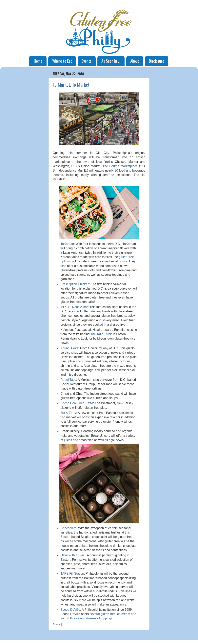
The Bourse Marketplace (120, 166)
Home (38, 61)
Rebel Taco (68, 380)
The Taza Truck (101, 334)
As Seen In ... (111, 61)
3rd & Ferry (68, 413)
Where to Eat (62, 61)
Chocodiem (69, 528)
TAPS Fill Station (72, 573)
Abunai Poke (69, 348)
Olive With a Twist (73, 555)
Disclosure (157, 61)
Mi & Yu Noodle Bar (74, 307)
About (135, 61)
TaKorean (67, 244)
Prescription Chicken (75, 284)
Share (56, 624)
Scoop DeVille (70, 610)
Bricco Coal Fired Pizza (77, 403)
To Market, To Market (71, 84)
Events (87, 61)
